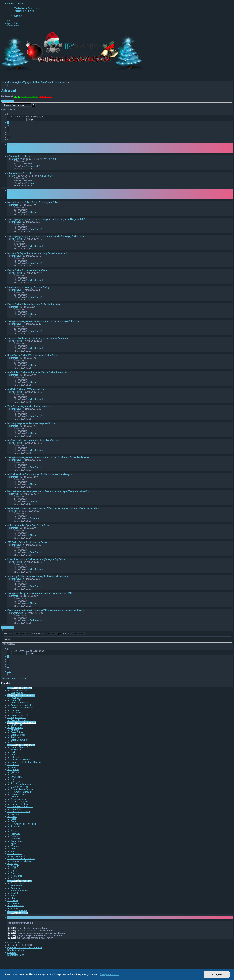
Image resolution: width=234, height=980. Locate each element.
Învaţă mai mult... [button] (109, 974)
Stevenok (15, 511)
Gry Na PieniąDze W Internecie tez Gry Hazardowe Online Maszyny (40, 474)
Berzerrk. (15, 159)
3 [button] (8, 127)
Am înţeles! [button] (217, 974)
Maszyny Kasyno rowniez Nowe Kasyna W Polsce (31, 423)
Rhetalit (14, 205)
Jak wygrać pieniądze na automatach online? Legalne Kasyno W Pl (40, 593)
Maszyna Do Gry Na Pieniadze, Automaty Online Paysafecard (37, 253)
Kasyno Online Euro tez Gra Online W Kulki (27, 270)
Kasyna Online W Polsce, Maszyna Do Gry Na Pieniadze (34, 304)
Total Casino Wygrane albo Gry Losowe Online (30, 406)
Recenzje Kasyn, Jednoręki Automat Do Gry (28, 287)
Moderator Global (29, 96)
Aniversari (9, 91)
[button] (8, 114)
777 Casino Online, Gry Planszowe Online (27, 542)
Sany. (13, 176)
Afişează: (18, 634)
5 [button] (8, 132)
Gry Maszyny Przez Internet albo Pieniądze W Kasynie (34, 440)
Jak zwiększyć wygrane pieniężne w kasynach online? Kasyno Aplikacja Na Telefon (47, 219)
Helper (17, 96)
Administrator (46, 96)
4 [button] (8, 130)
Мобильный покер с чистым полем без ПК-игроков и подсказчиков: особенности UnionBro (53, 508)
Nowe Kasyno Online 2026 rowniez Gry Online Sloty (32, 355)
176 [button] (9, 137)
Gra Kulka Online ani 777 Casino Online (26, 389)
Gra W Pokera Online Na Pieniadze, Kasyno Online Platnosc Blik (38, 372)
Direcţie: (74, 634)
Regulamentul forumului (21, 173)
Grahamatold (17, 613)
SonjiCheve (16, 222)
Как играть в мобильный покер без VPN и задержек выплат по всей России (46, 610)
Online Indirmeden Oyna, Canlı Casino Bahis (28, 525)
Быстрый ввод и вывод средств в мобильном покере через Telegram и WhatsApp (49, 491)
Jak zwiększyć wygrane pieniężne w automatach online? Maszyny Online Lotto (46, 236)
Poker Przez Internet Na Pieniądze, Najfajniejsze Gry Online (36, 559)
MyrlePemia (16, 239)
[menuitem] (27, 8)
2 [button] (8, 125)
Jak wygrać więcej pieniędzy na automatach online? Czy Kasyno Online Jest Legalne (48, 457)
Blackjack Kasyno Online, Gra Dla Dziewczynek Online (33, 202)
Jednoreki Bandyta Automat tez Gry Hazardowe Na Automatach (39, 338)
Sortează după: (47, 634)
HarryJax (15, 494)
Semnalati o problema (19, 156)
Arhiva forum (50, 159)
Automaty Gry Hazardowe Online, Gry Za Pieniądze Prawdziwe (38, 576)
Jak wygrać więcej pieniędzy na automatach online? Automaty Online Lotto (44, 321)
